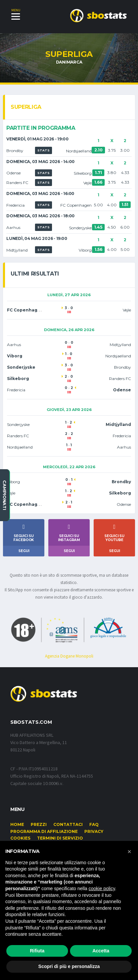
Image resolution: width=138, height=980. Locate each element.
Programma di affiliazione (44, 831)
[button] (129, 852)
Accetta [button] (101, 951)
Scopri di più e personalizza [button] (69, 966)
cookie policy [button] (102, 888)
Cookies (20, 838)
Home (17, 824)
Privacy (94, 831)
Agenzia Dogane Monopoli (69, 656)
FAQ (94, 824)
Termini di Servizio (60, 838)
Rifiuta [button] (37, 951)
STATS (43, 150)
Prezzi (39, 824)
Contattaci (68, 824)
